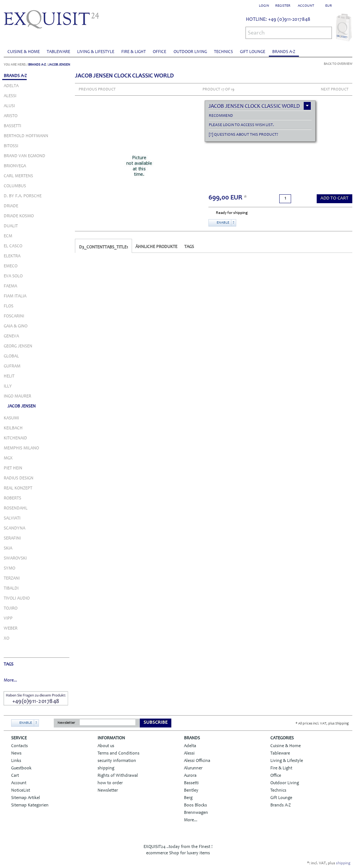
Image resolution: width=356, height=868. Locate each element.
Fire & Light (133, 52)
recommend (221, 116)
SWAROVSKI (15, 558)
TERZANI (12, 578)
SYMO (9, 568)
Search (256, 33)
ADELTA (11, 86)
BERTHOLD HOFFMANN (26, 136)
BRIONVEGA (15, 166)
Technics (223, 52)
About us (106, 746)
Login (264, 6)
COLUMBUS (15, 186)
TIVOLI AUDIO (17, 598)
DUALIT (11, 226)
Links (16, 761)
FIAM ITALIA (15, 296)
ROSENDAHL (16, 508)
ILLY (8, 386)
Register (283, 6)
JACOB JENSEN (59, 65)
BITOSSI (11, 146)
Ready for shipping (232, 213)
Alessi (189, 753)
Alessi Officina (197, 761)
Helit (9, 376)
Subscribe (156, 723)
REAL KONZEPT (18, 488)
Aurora (190, 776)
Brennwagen (196, 813)
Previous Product (97, 90)
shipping (106, 768)
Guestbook (21, 768)
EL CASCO (13, 246)
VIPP (8, 618)
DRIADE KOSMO (19, 216)
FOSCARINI (14, 316)
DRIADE (11, 206)
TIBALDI (11, 588)
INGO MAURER (17, 396)
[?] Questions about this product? (243, 135)
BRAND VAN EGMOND (24, 156)
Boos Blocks (195, 805)
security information (117, 761)
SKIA (8, 548)
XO (6, 638)
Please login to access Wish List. (241, 125)
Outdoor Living (190, 52)
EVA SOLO (13, 276)
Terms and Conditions (118, 753)
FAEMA (10, 286)
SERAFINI (12, 538)
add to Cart (334, 199)
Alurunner (193, 768)
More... (10, 680)
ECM (8, 236)
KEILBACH (13, 428)
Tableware (58, 52)
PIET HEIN (13, 468)
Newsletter (66, 723)
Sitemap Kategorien (30, 805)
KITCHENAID (15, 438)
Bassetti (191, 783)
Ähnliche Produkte (156, 247)
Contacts (19, 746)
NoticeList (21, 791)
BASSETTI (12, 126)
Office (159, 52)
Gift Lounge (253, 52)
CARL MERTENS (18, 176)
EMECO (11, 266)
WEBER (11, 628)
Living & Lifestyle (96, 52)
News (16, 753)
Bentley (191, 791)
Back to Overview (338, 64)
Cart (15, 776)
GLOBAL (11, 356)
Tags (189, 247)
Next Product (335, 90)
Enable (223, 223)
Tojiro (11, 608)
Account (19, 783)
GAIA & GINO (16, 326)
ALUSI (9, 106)
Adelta (190, 746)
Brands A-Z (284, 52)
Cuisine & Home (24, 52)
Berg (188, 798)
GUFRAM (12, 366)
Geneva (11, 336)
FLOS (9, 306)
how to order (110, 783)
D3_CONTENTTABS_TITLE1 (103, 247)
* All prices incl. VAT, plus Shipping (322, 724)
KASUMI (11, 418)
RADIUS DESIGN (19, 478)
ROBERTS (12, 498)
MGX (8, 458)
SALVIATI (12, 518)
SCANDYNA (14, 528)
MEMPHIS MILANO (21, 448)
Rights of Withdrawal (118, 776)
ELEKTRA (12, 256)
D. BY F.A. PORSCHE (23, 196)
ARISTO (11, 116)
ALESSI (10, 96)
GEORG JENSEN (18, 346)
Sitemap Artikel (26, 798)
